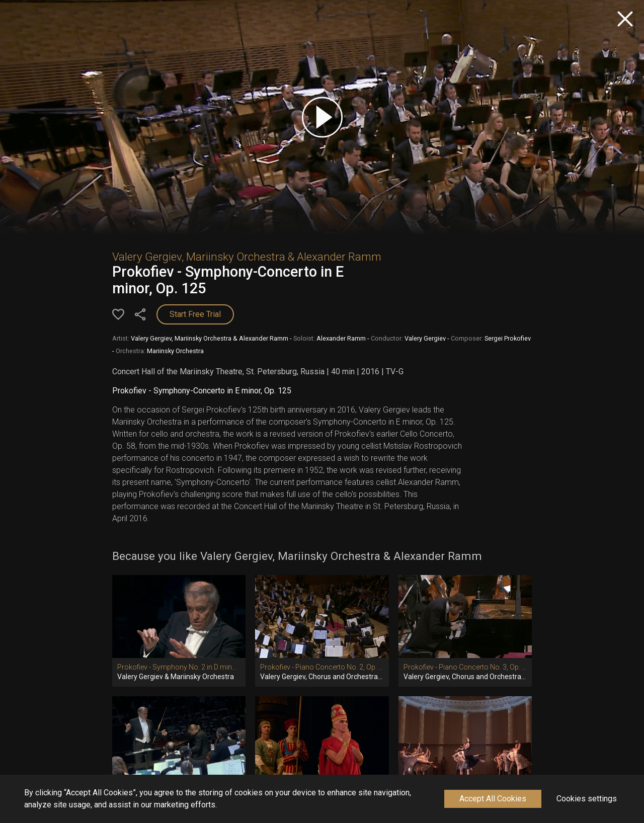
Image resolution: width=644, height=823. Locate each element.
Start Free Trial (195, 314)
